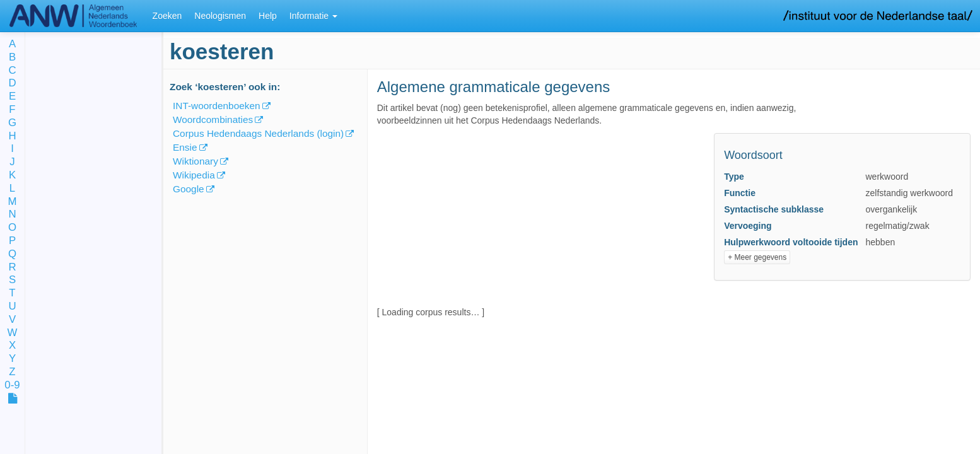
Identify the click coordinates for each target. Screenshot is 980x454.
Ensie (185, 147)
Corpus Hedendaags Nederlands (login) (258, 133)
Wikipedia (194, 175)
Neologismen (220, 16)
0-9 (12, 386)
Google (189, 189)
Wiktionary (195, 161)
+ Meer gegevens (757, 257)
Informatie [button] (313, 16)
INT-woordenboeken (217, 106)
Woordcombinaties (213, 119)
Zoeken (167, 16)
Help (268, 16)
